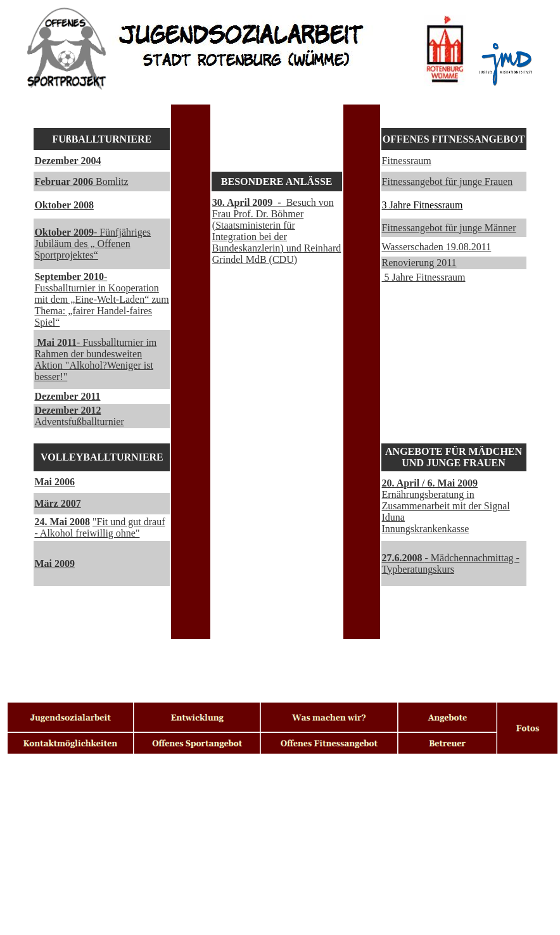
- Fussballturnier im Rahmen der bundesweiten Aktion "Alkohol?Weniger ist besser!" (95, 359)
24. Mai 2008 (62, 522)
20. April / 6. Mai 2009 (430, 483)
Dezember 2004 (67, 161)
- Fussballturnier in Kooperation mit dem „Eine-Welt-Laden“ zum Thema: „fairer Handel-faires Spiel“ (101, 299)
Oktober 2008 (64, 205)
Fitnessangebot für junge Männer (449, 228)
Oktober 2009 (64, 232)
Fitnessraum (407, 161)
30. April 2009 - (249, 202)
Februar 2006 (64, 181)
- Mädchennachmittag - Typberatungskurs (451, 563)
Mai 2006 (54, 482)
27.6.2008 (404, 558)
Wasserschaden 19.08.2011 (437, 247)
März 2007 (57, 503)
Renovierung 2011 (419, 263)
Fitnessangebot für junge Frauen (448, 181)
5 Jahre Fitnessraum (424, 277)
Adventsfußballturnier (79, 416)
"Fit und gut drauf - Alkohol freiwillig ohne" (99, 527)
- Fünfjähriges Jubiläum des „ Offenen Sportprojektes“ (92, 244)
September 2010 (69, 277)
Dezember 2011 (67, 396)
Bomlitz (111, 181)
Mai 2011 (55, 342)
